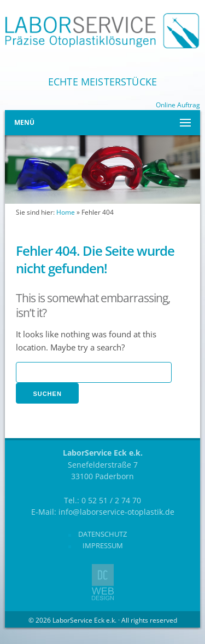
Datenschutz (102, 534)
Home (66, 212)
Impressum (103, 545)
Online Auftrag (178, 105)
